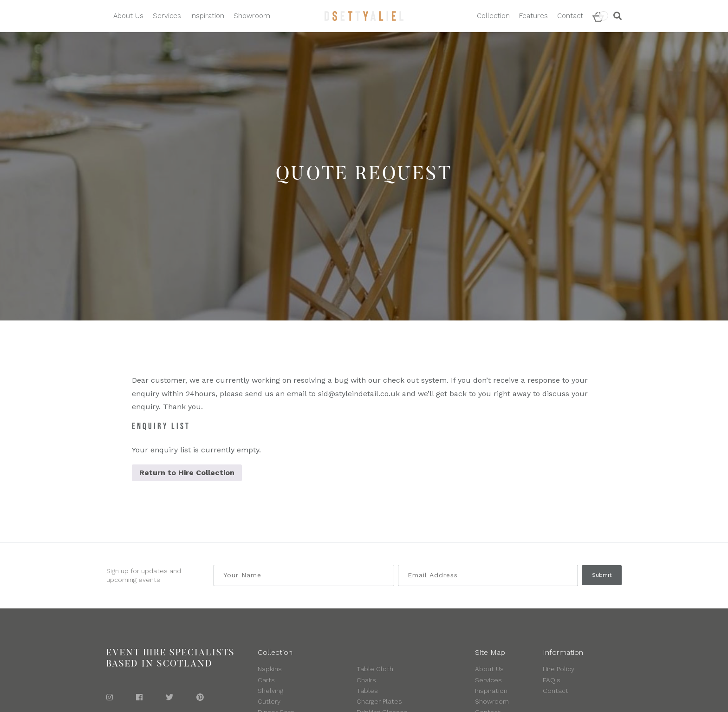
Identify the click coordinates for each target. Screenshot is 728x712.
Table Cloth (375, 669)
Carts (266, 680)
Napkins (270, 669)
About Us (128, 16)
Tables (367, 691)
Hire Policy (559, 669)
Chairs (366, 680)
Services (167, 16)
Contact (570, 16)
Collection (493, 16)
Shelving (270, 691)
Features (533, 16)
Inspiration (207, 16)
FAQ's (552, 680)
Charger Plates (379, 701)
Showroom (252, 16)
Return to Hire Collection (187, 473)
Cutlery (269, 701)
